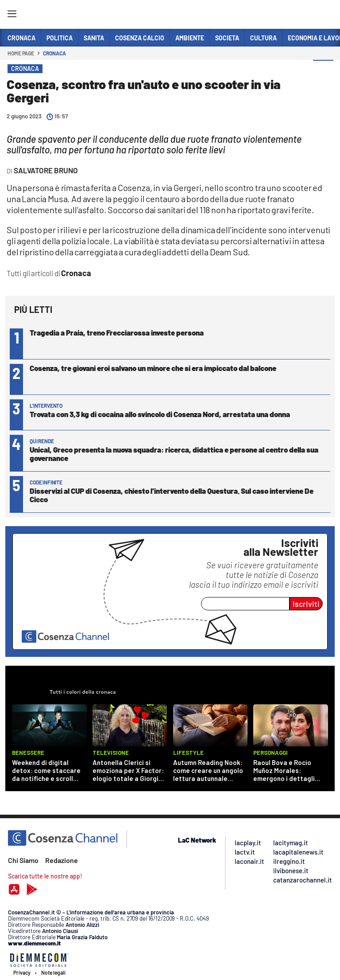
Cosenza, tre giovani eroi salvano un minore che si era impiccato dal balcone (153, 368)
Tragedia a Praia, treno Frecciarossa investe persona (117, 332)
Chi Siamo (23, 860)
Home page (21, 53)
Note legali (53, 972)
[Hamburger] (12, 15)
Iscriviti (306, 604)
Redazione (62, 860)
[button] (323, 70)
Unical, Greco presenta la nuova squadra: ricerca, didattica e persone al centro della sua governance (174, 454)
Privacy (22, 972)
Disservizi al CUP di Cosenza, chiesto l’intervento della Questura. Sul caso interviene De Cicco (172, 495)
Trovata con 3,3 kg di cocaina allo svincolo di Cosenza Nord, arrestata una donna (160, 414)
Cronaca (54, 53)
